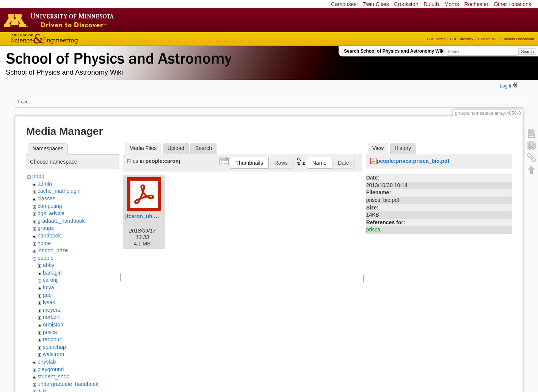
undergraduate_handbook (68, 384)
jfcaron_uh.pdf (144, 216)
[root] (38, 176)
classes (46, 198)
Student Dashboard (518, 39)
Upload (176, 148)
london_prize (53, 250)
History (403, 148)
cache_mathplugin (59, 191)
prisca (50, 332)
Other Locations (512, 4)
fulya (49, 287)
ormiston (53, 325)
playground (51, 369)
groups (46, 228)
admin (45, 184)
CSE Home (436, 39)
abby (49, 265)
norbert (51, 317)
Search (527, 52)
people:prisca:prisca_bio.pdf (413, 161)
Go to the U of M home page (61, 20)
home (44, 243)
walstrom (53, 354)
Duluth (431, 4)
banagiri (52, 273)
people (45, 258)
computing (50, 206)
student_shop (53, 376)
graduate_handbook (61, 221)
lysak (49, 302)
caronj (50, 280)
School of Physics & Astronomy (118, 57)
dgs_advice (51, 213)
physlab (47, 362)
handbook (49, 236)
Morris (452, 4)
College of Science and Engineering (68, 39)
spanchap (54, 347)
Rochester (476, 4)
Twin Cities (376, 4)
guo (47, 295)
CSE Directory (462, 39)
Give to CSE (488, 39)
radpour (52, 339)
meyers (52, 310)
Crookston (406, 4)
